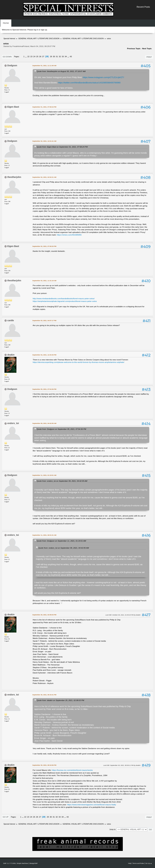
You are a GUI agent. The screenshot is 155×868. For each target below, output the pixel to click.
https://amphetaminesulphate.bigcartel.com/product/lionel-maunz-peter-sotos (65, 301)
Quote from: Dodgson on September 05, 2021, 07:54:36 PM (61, 429)
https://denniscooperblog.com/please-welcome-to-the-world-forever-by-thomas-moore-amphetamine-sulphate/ (79, 362)
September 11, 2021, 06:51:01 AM (44, 535)
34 (66, 57)
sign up (44, 30)
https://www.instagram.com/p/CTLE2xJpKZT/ (103, 77)
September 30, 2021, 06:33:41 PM (44, 695)
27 (43, 57)
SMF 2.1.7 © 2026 (9, 863)
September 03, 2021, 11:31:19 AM (44, 281)
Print (149, 57)
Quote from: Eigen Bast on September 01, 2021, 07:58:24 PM (62, 147)
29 (51, 57)
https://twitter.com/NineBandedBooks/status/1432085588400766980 (89, 83)
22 (28, 57)
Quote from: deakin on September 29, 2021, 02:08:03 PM (60, 700)
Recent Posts (143, 7)
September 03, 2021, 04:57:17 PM (44, 320)
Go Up (6, 817)
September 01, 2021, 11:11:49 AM (44, 66)
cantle (11, 320)
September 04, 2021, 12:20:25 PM (44, 355)
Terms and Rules (138, 863)
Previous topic (134, 49)
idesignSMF (34, 863)
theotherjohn (14, 177)
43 (71, 57)
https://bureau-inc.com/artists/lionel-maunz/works (72, 770)
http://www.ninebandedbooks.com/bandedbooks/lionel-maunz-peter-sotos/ (64, 299)
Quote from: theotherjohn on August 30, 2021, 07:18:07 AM (61, 71)
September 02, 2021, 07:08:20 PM (44, 246)
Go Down (7, 57)
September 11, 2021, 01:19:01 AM (44, 475)
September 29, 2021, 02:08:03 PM (44, 615)
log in (36, 30)
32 (60, 57)
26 (40, 57)
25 (37, 57)
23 (31, 57)
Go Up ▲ (149, 863)
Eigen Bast (13, 107)
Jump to (112, 829)
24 (34, 57)
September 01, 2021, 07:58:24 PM (44, 107)
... (26, 57)
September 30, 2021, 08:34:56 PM (44, 765)
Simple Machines (22, 863)
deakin (11, 355)
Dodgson (12, 65)
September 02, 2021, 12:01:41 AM (44, 141)
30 (54, 57)
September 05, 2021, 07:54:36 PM (44, 389)
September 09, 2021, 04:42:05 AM (44, 423)
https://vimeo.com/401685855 (69, 235)
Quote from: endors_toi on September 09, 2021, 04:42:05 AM (62, 481)
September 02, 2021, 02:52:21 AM (44, 177)
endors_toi (13, 423)
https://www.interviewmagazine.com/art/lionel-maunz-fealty (92, 805)
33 (63, 57)
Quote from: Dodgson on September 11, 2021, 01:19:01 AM (61, 541)
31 (57, 57)
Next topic (147, 49)
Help (130, 863)
